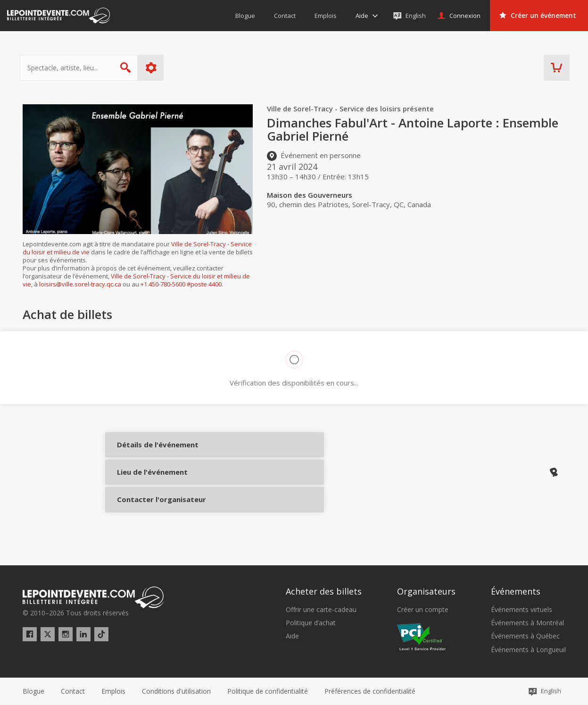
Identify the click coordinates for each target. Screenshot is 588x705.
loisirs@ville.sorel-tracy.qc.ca (80, 284)
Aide (292, 636)
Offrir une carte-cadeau (321, 610)
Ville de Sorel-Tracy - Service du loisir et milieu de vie (136, 280)
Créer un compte (423, 610)
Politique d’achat (311, 623)
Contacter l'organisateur (149, 515)
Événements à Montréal (527, 623)
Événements (516, 591)
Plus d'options (153, 68)
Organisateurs (426, 591)
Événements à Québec (525, 636)
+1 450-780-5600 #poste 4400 (181, 284)
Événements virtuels (522, 610)
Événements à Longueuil (528, 650)
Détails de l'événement (149, 452)
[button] (370, 691)
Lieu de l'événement (149, 483)
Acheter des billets (324, 591)
